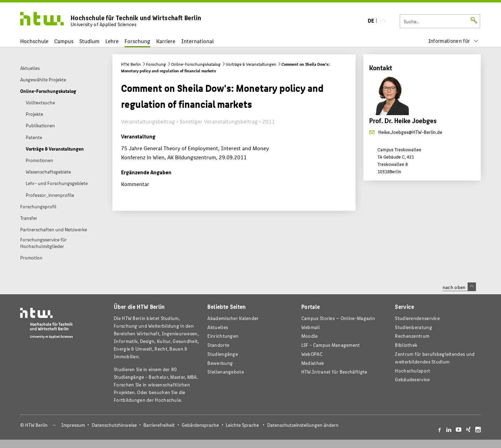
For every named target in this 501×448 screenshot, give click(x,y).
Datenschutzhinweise (114, 425)
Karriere (166, 41)
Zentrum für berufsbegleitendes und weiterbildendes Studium (435, 358)
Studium (89, 41)
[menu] (453, 41)
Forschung (137, 41)
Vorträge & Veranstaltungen (251, 64)
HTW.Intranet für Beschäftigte (334, 372)
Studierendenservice (417, 318)
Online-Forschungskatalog (196, 64)
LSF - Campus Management (331, 345)
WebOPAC (312, 354)
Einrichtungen (223, 336)
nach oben (459, 287)
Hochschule (34, 41)
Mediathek (313, 363)
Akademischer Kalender (233, 318)
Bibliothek (406, 345)
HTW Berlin (131, 64)
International (197, 41)
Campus (64, 41)
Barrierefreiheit (159, 425)
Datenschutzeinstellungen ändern (303, 425)
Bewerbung (220, 363)
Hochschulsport (412, 371)
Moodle (310, 336)
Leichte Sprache (242, 425)
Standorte (218, 345)
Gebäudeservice (412, 379)
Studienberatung (413, 327)
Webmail (311, 327)
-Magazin (338, 318)
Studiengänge (223, 354)
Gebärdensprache (200, 425)
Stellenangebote (225, 372)
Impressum (73, 425)
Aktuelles (218, 327)
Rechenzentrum (412, 336)
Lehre (112, 41)
